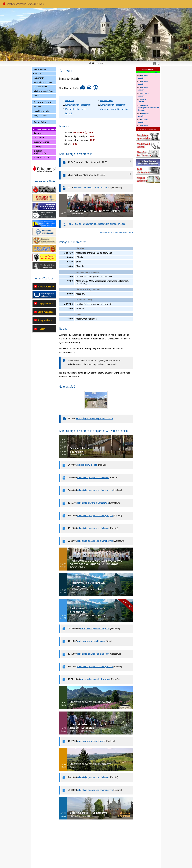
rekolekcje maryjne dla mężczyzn (93, 503)
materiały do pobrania (43, 82)
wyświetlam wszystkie (148, 72)
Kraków (145, 76)
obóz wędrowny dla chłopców (91, 641)
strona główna (40, 69)
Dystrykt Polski (40, 122)
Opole (144, 100)
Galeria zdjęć (106, 101)
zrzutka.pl (38, 147)
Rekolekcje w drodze (87, 465)
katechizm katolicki (42, 111)
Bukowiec (145, 114)
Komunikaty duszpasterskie (78, 105)
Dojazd (69, 113)
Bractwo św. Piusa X (42, 102)
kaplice (38, 73)
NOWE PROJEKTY (41, 158)
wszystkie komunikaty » (148, 129)
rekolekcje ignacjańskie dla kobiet (93, 478)
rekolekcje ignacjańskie (44, 91)
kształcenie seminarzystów (40, 152)
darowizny (38, 133)
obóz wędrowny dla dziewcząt (91, 741)
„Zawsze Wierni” (41, 87)
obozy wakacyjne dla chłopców (95, 628)
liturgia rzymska (40, 116)
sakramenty (39, 78)
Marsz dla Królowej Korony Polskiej (91, 188)
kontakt (37, 96)
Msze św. (70, 101)
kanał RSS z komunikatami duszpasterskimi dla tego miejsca (97, 224)
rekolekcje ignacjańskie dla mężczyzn (95, 490)
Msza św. (141, 78)
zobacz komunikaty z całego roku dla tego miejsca (116, 232)
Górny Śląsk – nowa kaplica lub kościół (95, 418)
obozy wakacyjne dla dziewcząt (95, 679)
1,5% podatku (39, 138)
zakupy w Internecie (42, 142)
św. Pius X (38, 107)
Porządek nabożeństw (76, 109)
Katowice (145, 94)
